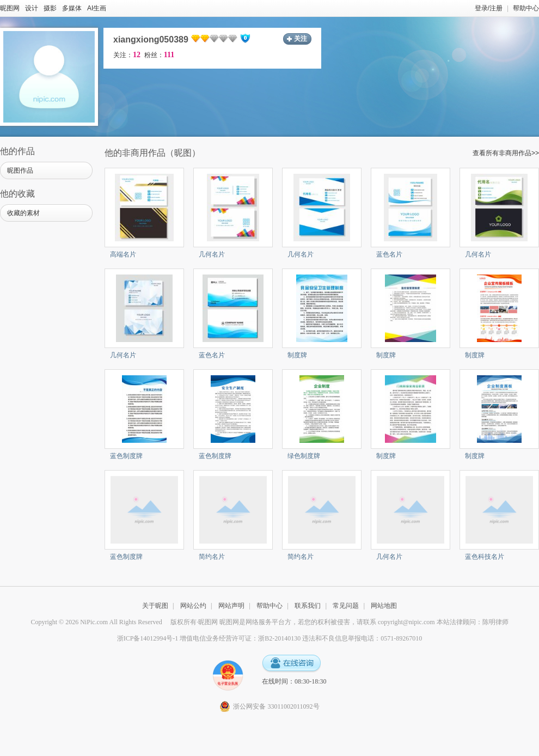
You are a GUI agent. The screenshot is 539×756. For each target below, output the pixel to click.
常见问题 (346, 606)
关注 (301, 39)
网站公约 (193, 606)
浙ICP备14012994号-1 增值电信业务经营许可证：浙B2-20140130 (209, 638)
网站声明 (231, 606)
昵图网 (10, 8)
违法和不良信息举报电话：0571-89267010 (362, 638)
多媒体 (72, 8)
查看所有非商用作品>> (506, 153)
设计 (32, 8)
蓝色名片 (389, 254)
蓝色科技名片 (485, 557)
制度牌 (297, 355)
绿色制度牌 (304, 456)
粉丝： (159, 55)
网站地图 (384, 606)
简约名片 (212, 557)
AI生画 (97, 8)
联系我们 (308, 606)
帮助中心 (526, 8)
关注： (127, 55)
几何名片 (212, 254)
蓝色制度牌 (126, 456)
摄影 (50, 8)
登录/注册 (489, 8)
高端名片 (123, 254)
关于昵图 (155, 606)
